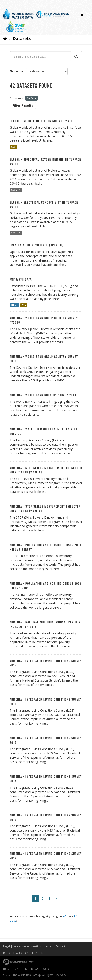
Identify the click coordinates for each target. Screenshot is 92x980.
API (65, 916)
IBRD (6, 969)
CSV (13, 147)
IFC (25, 969)
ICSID (46, 969)
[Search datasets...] (40, 56)
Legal (6, 946)
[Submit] (76, 56)
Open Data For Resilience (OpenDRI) (37, 245)
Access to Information (28, 946)
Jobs (48, 946)
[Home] (5, 38)
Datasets (22, 38)
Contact (60, 946)
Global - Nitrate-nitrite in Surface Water (42, 121)
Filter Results (23, 105)
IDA (16, 969)
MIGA (35, 969)
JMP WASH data (21, 280)
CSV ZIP (16, 190)
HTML (14, 305)
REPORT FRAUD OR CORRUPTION (23, 953)
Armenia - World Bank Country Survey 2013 (43, 395)
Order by (16, 71)
